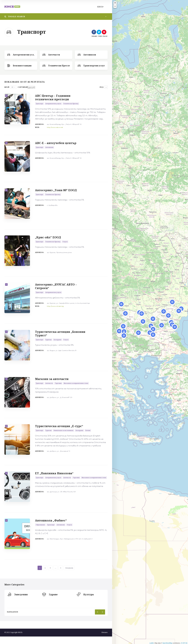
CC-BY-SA (184, 643)
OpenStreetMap (167, 643)
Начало (105, 640)
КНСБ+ (101, 7)
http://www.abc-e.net (55, 127)
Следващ (69, 575)
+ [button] (115, 3)
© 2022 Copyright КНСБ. (14, 640)
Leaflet (152, 643)
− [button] (115, 6)
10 (12, 87)
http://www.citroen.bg (55, 309)
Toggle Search (15, 16)
